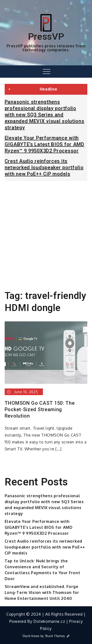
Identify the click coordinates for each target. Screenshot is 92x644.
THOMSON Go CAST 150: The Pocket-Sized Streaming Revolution (40, 409)
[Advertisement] (46, 233)
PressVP (46, 37)
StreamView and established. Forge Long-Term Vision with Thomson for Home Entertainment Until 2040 (42, 592)
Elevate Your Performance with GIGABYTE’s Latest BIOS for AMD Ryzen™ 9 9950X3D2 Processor (45, 144)
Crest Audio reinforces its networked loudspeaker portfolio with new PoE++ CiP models (44, 167)
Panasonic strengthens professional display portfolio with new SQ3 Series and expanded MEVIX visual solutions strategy (45, 115)
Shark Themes (57, 636)
